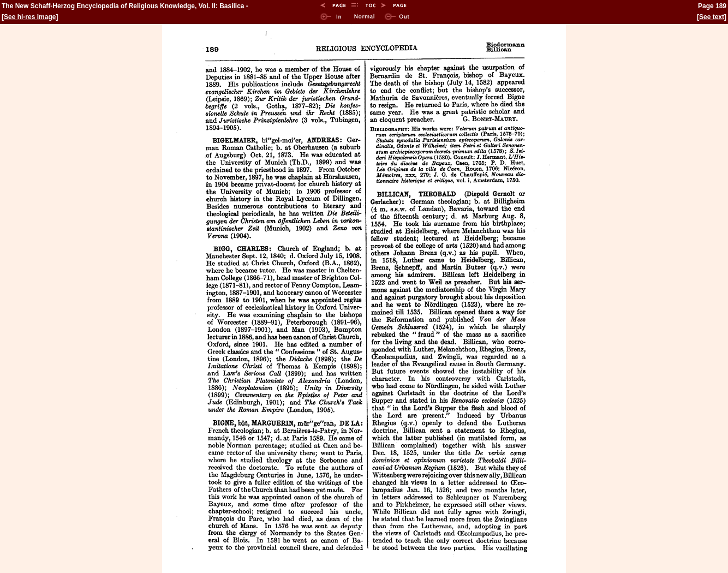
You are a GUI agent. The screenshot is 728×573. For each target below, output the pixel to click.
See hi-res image (30, 17)
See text (712, 17)
